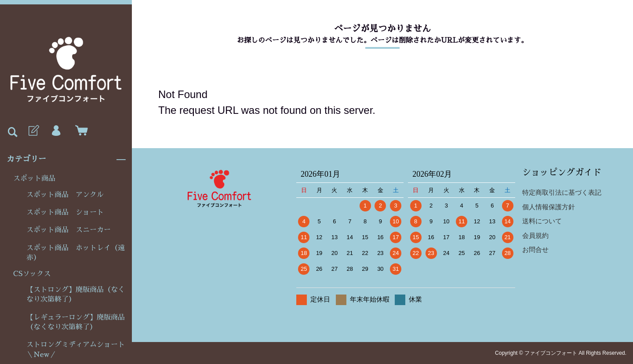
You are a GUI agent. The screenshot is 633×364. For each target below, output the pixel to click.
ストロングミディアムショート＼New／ (76, 349)
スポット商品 (34, 178)
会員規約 (535, 235)
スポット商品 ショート (65, 212)
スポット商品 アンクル (65, 195)
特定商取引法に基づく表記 (562, 192)
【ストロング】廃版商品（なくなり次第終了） (76, 295)
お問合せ (535, 249)
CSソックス (32, 274)
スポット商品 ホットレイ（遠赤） (76, 253)
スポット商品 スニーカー (69, 230)
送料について (542, 221)
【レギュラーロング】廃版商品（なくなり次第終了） (76, 322)
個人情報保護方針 (549, 207)
